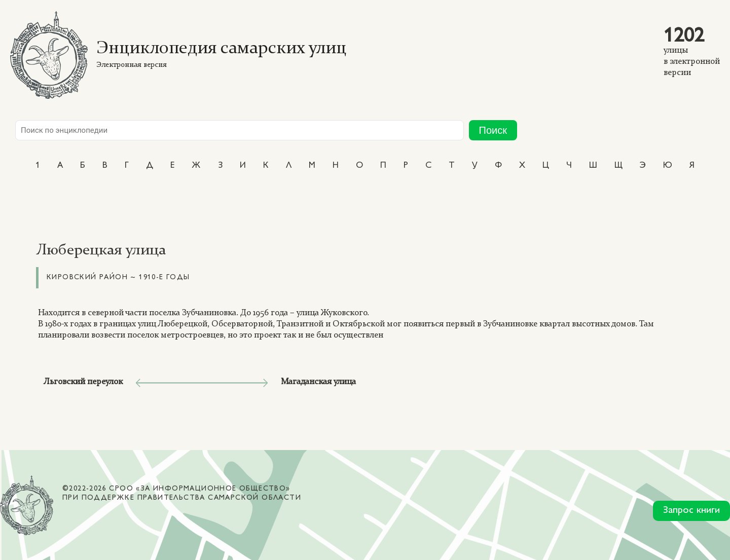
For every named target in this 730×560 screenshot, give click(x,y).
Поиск (493, 130)
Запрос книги (691, 511)
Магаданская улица (318, 382)
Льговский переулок (83, 382)
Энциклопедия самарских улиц (221, 49)
